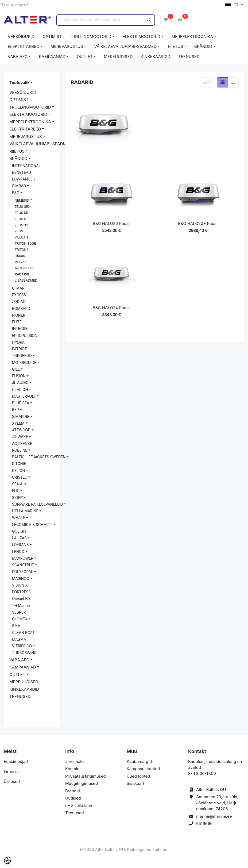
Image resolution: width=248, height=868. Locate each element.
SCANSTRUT (23, 565)
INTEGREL (21, 329)
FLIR (16, 491)
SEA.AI (18, 484)
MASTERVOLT (24, 396)
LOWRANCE (22, 179)
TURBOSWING (24, 653)
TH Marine (21, 606)
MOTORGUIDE (24, 363)
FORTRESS (21, 592)
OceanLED (21, 599)
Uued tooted (138, 776)
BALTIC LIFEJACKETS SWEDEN (39, 457)
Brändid (73, 791)
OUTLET (85, 57)
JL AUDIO (20, 383)
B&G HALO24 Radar (111, 308)
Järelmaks (75, 761)
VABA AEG (18, 57)
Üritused (12, 781)
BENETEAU (22, 172)
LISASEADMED (26, 280)
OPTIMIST (52, 37)
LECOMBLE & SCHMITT (32, 525)
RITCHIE (19, 464)
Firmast (11, 771)
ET (233, 5)
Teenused (75, 813)
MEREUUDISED (118, 57)
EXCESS (19, 295)
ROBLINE (20, 450)
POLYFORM (22, 572)
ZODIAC (19, 302)
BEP (15, 410)
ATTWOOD (21, 430)
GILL (16, 369)
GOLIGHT (20, 531)
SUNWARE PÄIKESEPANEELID (37, 504)
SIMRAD (19, 186)
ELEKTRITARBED (24, 46)
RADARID (22, 274)
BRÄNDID (203, 46)
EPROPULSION (25, 336)
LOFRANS (20, 545)
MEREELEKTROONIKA (192, 37)
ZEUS (19, 231)
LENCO (18, 552)
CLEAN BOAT (23, 633)
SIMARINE (21, 417)
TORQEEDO (22, 356)
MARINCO (21, 579)
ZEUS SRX (22, 207)
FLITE (17, 322)
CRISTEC (20, 477)
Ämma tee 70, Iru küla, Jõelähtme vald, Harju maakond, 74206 (217, 803)
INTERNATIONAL (26, 166)
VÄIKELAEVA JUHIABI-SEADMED (125, 46)
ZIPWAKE (20, 437)
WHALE (18, 518)
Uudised (73, 798)
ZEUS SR (21, 213)
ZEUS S (20, 219)
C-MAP (18, 288)
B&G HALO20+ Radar (198, 223)
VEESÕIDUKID (21, 37)
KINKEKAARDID (155, 57)
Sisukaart (135, 783)
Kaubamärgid (139, 761)
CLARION (20, 390)
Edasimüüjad (16, 761)
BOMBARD (21, 309)
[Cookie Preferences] (7, 861)
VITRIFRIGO (22, 646)
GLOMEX (20, 619)
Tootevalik (20, 82)
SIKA (16, 626)
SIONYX (19, 498)
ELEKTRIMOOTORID (141, 37)
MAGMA (19, 639)
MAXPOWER (23, 558)
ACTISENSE (22, 444)
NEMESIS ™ (23, 200)
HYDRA (18, 342)
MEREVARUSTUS (67, 46)
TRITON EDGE (25, 243)
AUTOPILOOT (25, 268)
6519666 (204, 823)
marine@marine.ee (214, 816)
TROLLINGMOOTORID (91, 37)
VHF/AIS (21, 262)
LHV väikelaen (79, 806)
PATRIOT (19, 349)
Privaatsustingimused (86, 776)
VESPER (19, 612)
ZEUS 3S (21, 225)
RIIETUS (175, 46)
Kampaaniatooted (143, 769)
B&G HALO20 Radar (111, 223)
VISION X (20, 585)
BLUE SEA (21, 403)
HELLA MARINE (25, 511)
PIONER (19, 315)
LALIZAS (19, 538)
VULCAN (21, 237)
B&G (16, 193)
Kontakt (72, 769)
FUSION (19, 376)
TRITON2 (22, 250)
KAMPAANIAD (52, 57)
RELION (19, 471)
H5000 (20, 256)
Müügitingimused (82, 783)
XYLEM (18, 423)
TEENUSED (189, 57)
